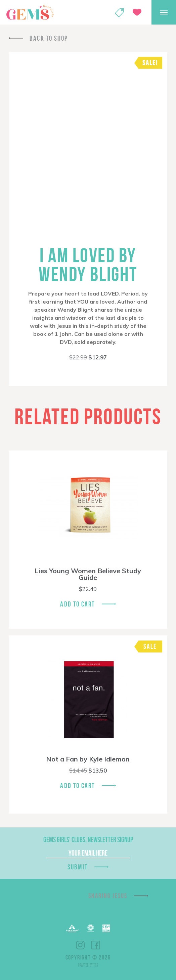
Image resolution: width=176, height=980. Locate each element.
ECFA (91, 928)
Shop (120, 12)
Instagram (80, 945)
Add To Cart (77, 604)
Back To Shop (49, 38)
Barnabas (73, 928)
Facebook (96, 945)
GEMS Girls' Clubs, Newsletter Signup (88, 839)
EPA (106, 928)
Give (137, 12)
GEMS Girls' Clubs (30, 12)
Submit (78, 867)
